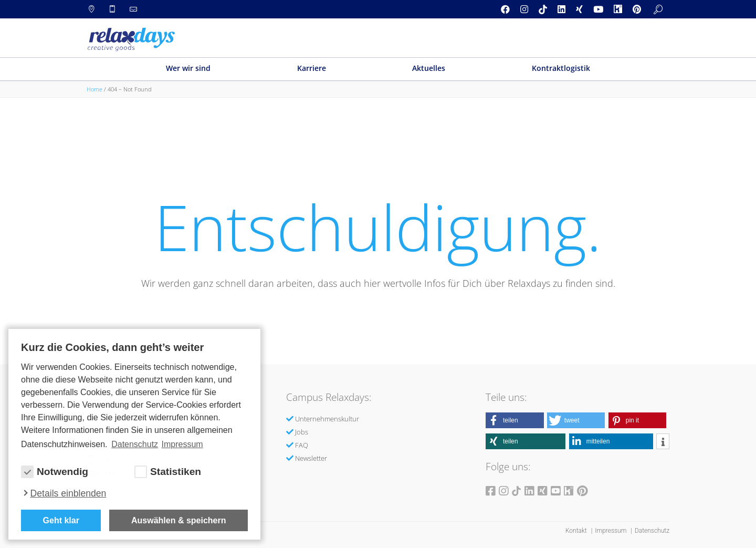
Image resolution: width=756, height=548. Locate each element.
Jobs (302, 432)
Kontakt (577, 531)
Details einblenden (69, 493)
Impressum (611, 531)
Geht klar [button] (61, 520)
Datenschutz (652, 531)
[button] (515, 420)
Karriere (312, 68)
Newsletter (311, 458)
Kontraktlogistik (561, 68)
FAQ (302, 445)
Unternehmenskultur (327, 419)
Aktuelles (429, 68)
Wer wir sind (188, 68)
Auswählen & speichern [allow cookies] (179, 520)
